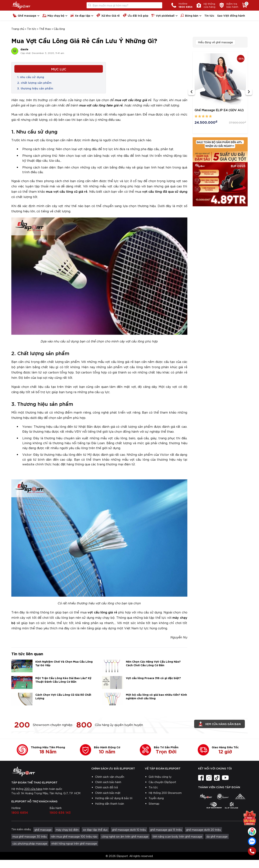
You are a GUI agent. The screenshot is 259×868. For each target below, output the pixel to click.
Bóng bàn (189, 16)
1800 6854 (20, 812)
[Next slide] (249, 92)
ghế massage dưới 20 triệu (203, 830)
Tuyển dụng (156, 798)
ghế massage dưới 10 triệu (129, 830)
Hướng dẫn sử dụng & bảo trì (114, 798)
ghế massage (43, 830)
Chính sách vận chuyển (110, 777)
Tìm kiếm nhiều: (21, 829)
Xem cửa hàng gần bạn (219, 724)
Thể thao (45, 29)
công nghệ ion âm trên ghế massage (125, 836)
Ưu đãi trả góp (135, 16)
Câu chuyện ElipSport (162, 782)
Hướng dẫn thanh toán (110, 804)
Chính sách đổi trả (106, 787)
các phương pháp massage (30, 843)
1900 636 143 (60, 812)
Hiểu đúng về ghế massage (215, 42)
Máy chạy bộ (53, 16)
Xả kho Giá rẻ (108, 16)
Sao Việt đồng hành (231, 15)
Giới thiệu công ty (160, 777)
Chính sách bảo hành (108, 782)
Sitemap (154, 804)
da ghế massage (217, 836)
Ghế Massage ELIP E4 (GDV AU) (219, 110)
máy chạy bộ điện (67, 830)
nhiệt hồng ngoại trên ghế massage (74, 843)
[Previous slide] (192, 92)
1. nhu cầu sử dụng (31, 77)
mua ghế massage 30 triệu (30, 836)
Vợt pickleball (163, 16)
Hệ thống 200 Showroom (165, 793)
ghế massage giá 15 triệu (166, 830)
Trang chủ (18, 29)
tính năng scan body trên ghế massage (177, 836)
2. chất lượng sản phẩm (34, 82)
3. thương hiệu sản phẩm (35, 88)
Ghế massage (25, 16)
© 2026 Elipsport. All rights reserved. (129, 856)
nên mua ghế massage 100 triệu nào (74, 836)
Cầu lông (59, 29)
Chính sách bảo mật (108, 793)
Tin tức (209, 15)
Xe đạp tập (80, 16)
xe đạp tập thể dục (95, 830)
